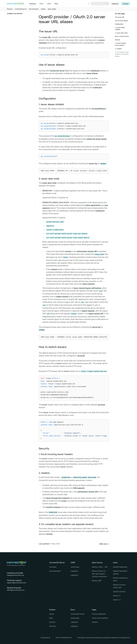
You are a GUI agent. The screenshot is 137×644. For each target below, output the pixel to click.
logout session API (96, 314)
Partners (53, 626)
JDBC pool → (104, 544)
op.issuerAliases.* (99, 109)
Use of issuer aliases (52, 65)
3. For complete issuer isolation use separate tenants (66, 524)
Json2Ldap (75, 567)
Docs (41, 4)
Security (44, 449)
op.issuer (81, 356)
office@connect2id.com (16, 590)
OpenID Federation (120, 567)
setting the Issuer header (97, 139)
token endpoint (88, 284)
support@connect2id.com (17, 583)
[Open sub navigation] (20, 68)
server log (93, 163)
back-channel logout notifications (87, 288)
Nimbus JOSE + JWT (100, 567)
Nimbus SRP (97, 581)
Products (33, 4)
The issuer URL (48, 32)
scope (64, 501)
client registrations (93, 205)
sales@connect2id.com (15, 575)
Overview (10, 17)
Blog (56, 4)
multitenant (95, 71)
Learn (49, 4)
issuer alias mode (49, 183)
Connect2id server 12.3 (59, 71)
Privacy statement (99, 614)
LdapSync (74, 575)
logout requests (88, 311)
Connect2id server (78, 614)
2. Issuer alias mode (49, 179)
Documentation (55, 571)
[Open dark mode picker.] (89, 4)
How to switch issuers (53, 347)
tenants (50, 534)
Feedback (115, 4)
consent (68, 251)
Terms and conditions (100, 618)
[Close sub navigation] (19, 56)
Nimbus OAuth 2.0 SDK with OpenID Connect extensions (99, 574)
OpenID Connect (119, 592)
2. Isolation (44, 473)
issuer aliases (92, 73)
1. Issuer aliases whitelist (51, 105)
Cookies (95, 622)
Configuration (47, 99)
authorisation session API (87, 251)
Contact (126, 4)
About (52, 614)
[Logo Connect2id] (15, 4)
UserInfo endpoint (53, 507)
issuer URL (47, 37)
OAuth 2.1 (117, 596)
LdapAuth (74, 571)
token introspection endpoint (58, 498)
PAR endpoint (79, 488)
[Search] (107, 4)
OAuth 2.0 (117, 600)
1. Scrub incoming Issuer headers (56, 454)
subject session (62, 297)
